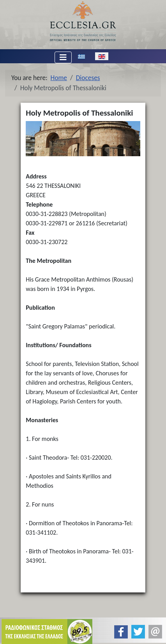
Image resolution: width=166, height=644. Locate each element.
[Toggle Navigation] (63, 57)
